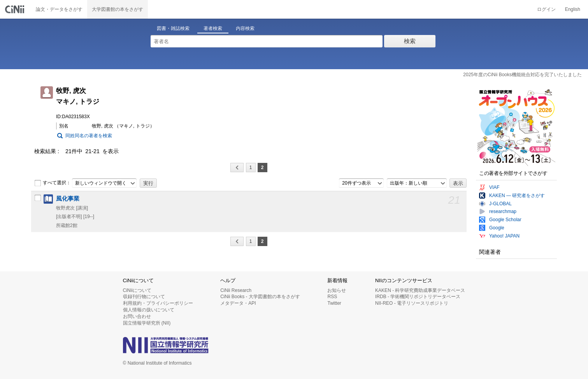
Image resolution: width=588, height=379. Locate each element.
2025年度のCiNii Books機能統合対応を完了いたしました (522, 75)
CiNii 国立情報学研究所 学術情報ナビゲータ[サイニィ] (16, 9)
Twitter (334, 303)
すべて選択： (53, 183)
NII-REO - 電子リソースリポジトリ (412, 303)
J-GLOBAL (500, 204)
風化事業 (68, 199)
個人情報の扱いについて (149, 310)
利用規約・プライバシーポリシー (158, 303)
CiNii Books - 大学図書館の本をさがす (260, 297)
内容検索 (245, 28)
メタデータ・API (238, 303)
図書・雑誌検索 (173, 28)
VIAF (494, 187)
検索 (410, 41)
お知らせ (337, 290)
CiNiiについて (137, 290)
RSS (332, 297)
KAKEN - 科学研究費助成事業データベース (420, 290)
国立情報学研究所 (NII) (147, 323)
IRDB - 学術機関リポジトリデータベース (418, 297)
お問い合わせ (137, 316)
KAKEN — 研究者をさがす (517, 196)
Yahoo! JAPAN (504, 236)
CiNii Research (236, 290)
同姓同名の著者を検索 (89, 136)
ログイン (546, 9)
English (573, 9)
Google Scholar (505, 220)
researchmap (503, 211)
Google (497, 228)
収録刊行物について (144, 297)
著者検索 (213, 28)
